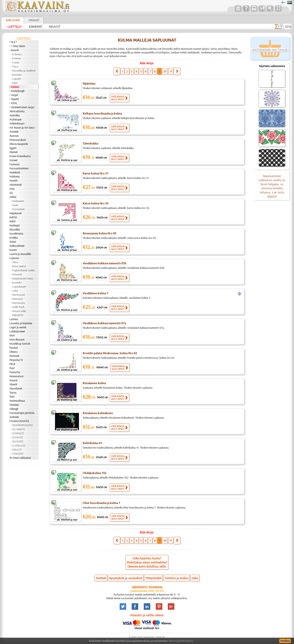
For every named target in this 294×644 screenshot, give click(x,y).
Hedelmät (15, 172)
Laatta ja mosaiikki (20, 254)
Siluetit (13, 384)
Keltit (12, 221)
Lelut (15, 291)
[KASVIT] (17, 437)
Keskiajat (15, 225)
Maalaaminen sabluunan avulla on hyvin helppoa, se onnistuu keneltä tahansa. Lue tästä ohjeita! (272, 186)
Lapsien (17, 79)
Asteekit (14, 132)
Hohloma (14, 176)
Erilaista (17, 54)
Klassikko (15, 229)
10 (165, 71)
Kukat (13, 242)
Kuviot (13, 250)
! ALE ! (13, 42)
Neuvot (55, 27)
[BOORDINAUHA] (22, 425)
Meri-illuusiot (17, 340)
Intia (12, 189)
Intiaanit (17, 274)
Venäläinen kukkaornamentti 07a (104, 323)
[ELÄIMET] (18, 429)
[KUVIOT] (18, 441)
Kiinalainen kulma (94, 383)
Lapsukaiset (19, 287)
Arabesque (15, 119)
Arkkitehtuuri (17, 124)
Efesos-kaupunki (19, 144)
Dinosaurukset (18, 140)
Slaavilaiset (16, 388)
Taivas (13, 393)
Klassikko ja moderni (24, 71)
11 (171, 71)
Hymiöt (13, 181)
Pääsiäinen (18, 209)
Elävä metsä (19, 266)
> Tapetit (14, 99)
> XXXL (13, 103)
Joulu (15, 205)
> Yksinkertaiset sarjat (22, 107)
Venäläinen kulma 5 (95, 293)
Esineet (13, 160)
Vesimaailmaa (17, 401)
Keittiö (13, 217)
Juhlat (13, 197)
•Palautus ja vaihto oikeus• (147, 615)
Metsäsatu (18, 303)
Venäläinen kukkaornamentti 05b (104, 263)
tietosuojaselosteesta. (181, 641)
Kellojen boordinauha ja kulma (102, 114)
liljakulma (89, 84)
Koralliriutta (16, 234)
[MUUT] (17, 450)
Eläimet (14, 152)
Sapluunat (13, 20)
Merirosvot (19, 295)
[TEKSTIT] (18, 454)
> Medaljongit (17, 91)
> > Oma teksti (17, 46)
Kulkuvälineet (17, 246)
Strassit (34, 20)
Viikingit (14, 409)
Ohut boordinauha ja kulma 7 (101, 503)
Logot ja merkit (18, 327)
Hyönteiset (16, 185)
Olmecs (13, 352)
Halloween (18, 201)
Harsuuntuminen (19, 168)
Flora (15, 66)
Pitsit (12, 364)
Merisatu (17, 299)
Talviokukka (90, 143)
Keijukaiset (16, 213)
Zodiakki (14, 417)
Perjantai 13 (16, 360)
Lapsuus (14, 258)
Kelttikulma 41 (92, 443)
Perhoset (14, 356)
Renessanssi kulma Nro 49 (99, 233)
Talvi (12, 397)
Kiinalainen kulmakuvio (98, 413)
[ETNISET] (18, 433)
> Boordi (14, 50)
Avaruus (14, 136)
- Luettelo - (14, 27)
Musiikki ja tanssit (20, 344)
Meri (15, 83)
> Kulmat (14, 87)
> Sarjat (14, 95)
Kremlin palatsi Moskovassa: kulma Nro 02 (110, 353)
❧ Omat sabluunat (20, 458)
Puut (12, 368)
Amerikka (15, 115)
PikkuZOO (18, 315)
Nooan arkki (19, 311)
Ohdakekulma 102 (95, 473)
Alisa (15, 262)
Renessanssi (16, 376)
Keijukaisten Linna (23, 278)
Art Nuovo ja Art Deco (22, 128)
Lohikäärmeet (17, 331)
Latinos (14, 319)
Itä (11, 193)
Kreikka (14, 238)
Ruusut (13, 380)
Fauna (16, 62)
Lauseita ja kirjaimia (21, 323)
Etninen (17, 58)
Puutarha (15, 372)
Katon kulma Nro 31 (96, 173)
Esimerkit (36, 27)
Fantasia (14, 164)
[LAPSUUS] (19, 446)
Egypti (13, 148)
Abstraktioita (17, 111)
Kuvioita (17, 75)
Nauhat (14, 348)
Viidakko (14, 405)
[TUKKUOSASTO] (19, 421)
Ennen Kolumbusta (20, 156)
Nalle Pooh (18, 307)
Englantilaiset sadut (23, 270)
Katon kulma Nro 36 (96, 203)
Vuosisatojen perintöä (22, 413)
